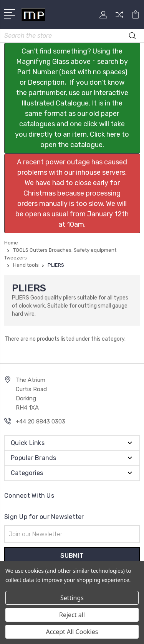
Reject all (72, 615)
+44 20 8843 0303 (41, 422)
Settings (72, 598)
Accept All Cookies (72, 632)
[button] (72, 98)
